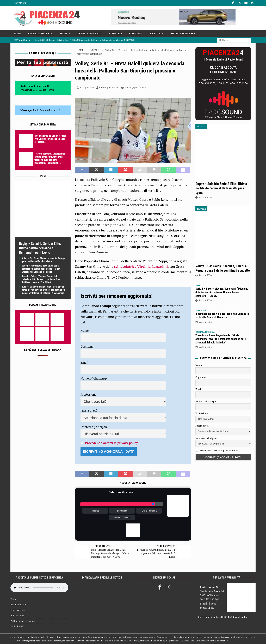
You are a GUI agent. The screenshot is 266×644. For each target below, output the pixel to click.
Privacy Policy (202, 641)
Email (84, 362)
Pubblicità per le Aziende (23, 621)
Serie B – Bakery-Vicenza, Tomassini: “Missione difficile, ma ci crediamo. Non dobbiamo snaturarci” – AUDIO (41, 279)
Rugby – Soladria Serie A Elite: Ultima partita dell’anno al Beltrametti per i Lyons (40, 248)
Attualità (115, 33)
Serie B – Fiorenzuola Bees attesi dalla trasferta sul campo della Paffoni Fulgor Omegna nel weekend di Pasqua (41, 269)
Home (18, 33)
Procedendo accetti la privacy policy (111, 443)
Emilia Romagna (149, 511)
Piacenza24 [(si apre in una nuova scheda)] (55, 110)
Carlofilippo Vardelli (109, 88)
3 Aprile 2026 (205, 197)
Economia (136, 33)
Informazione (17, 615)
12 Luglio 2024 (87, 88)
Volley (143, 88)
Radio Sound (20, 3)
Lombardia (122, 511)
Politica (155, 33)
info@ (213, 603)
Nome (85, 330)
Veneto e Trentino (122, 518)
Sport (63, 33)
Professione (88, 394)
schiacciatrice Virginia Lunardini (141, 266)
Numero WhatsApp (94, 378)
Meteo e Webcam (182, 33)
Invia (52, 90)
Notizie (128, 88)
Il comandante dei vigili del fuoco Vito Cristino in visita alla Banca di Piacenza (50, 139)
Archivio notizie (18, 605)
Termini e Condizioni (219, 641)
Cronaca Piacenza (40, 33)
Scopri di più (207, 608)
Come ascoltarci (18, 610)
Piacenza (95, 511)
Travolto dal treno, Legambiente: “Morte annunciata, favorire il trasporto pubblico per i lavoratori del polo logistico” (221, 339)
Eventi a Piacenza (89, 33)
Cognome (87, 346)
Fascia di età (89, 410)
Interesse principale (94, 427)
